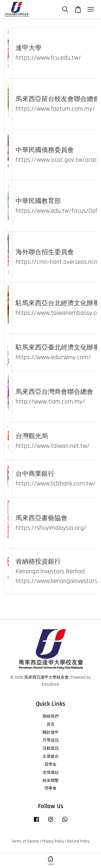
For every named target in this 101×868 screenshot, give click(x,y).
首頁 (51, 724)
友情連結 (51, 772)
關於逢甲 (51, 732)
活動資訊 (51, 748)
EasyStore (50, 684)
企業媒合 (51, 756)
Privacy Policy (53, 841)
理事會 (50, 788)
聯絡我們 (51, 716)
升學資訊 (51, 740)
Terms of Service (25, 841)
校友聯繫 (51, 781)
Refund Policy (78, 841)
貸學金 (50, 764)
